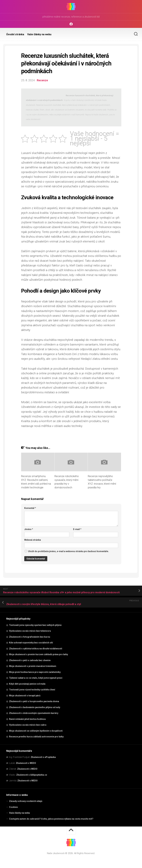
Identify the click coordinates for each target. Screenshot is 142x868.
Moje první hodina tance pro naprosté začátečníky (35, 672)
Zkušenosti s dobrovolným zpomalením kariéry (34, 713)
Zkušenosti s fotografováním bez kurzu (30, 637)
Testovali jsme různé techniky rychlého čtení (32, 690)
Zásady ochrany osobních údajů (26, 801)
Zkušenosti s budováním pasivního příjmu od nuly (35, 707)
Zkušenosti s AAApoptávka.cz (32, 775)
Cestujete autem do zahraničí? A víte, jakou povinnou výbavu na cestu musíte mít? (51, 819)
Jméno (29, 529)
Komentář (30, 508)
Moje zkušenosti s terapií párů (25, 696)
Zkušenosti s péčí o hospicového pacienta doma (34, 701)
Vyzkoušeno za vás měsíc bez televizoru (30, 631)
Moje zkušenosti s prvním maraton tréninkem (33, 666)
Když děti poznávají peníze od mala (27, 684)
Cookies (13, 807)
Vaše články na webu (39, 34)
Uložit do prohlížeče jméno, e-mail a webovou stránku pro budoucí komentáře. (68, 551)
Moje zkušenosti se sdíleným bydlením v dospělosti (36, 731)
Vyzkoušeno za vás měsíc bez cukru (28, 725)
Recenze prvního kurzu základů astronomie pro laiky (36, 737)
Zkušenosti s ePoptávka (43, 757)
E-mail (77, 529)
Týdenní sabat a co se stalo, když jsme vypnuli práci (36, 678)
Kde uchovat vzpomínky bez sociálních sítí (31, 643)
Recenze (42, 80)
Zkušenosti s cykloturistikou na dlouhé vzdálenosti (36, 649)
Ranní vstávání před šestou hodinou (27, 719)
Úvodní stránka (15, 34)
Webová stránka (33, 540)
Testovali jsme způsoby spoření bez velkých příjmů (35, 625)
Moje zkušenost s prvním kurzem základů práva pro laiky (39, 654)
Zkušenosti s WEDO (26, 763)
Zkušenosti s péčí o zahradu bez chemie (30, 660)
